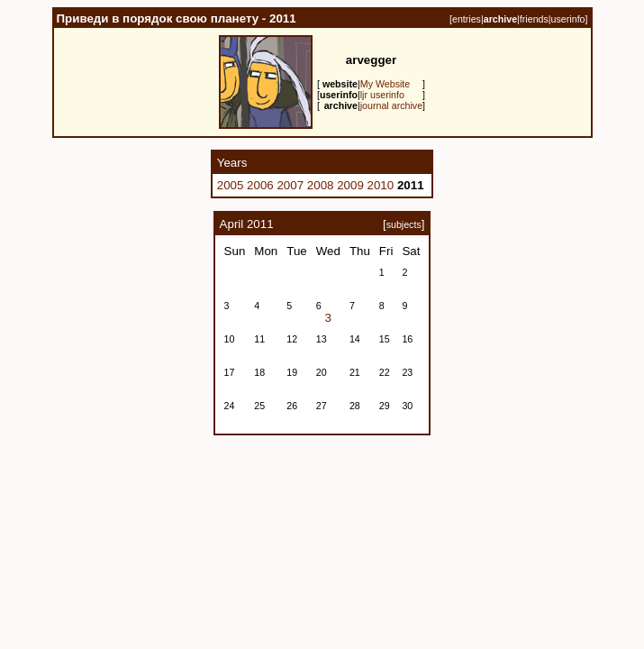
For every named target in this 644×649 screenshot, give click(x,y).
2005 (231, 185)
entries (467, 19)
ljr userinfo (382, 95)
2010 (381, 185)
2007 (290, 185)
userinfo (568, 19)
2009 (350, 185)
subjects (404, 224)
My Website (385, 84)
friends (534, 19)
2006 (260, 185)
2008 (321, 185)
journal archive (391, 105)
